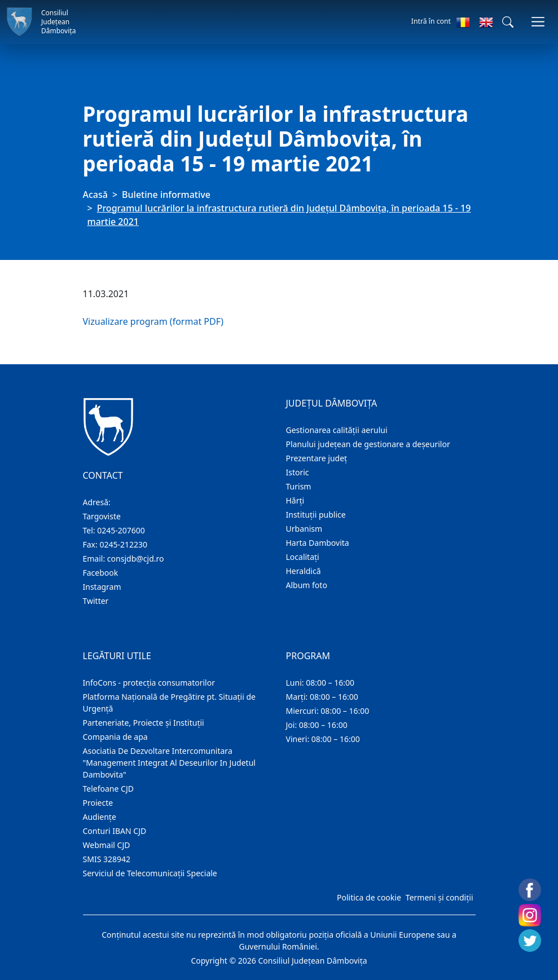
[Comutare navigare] (538, 22)
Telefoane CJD (108, 789)
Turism (299, 486)
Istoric (298, 472)
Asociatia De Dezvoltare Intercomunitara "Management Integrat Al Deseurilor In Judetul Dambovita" (169, 763)
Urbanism (304, 529)
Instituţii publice (316, 515)
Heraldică (304, 571)
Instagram (102, 587)
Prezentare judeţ (317, 458)
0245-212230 (123, 544)
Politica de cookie (369, 897)
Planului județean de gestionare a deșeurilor (368, 444)
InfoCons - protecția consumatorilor (149, 683)
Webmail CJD (107, 845)
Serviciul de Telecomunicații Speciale (150, 873)
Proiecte (98, 803)
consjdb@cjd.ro (136, 559)
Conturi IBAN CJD (115, 831)
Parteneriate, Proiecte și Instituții (144, 723)
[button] (508, 22)
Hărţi (295, 500)
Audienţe (100, 817)
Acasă (95, 195)
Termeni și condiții (440, 897)
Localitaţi (303, 557)
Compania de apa (115, 737)
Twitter (96, 601)
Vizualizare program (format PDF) (153, 321)
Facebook (101, 573)
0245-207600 (121, 530)
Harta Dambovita (318, 543)
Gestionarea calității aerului (337, 430)
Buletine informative (166, 195)
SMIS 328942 (107, 859)
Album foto (307, 585)
